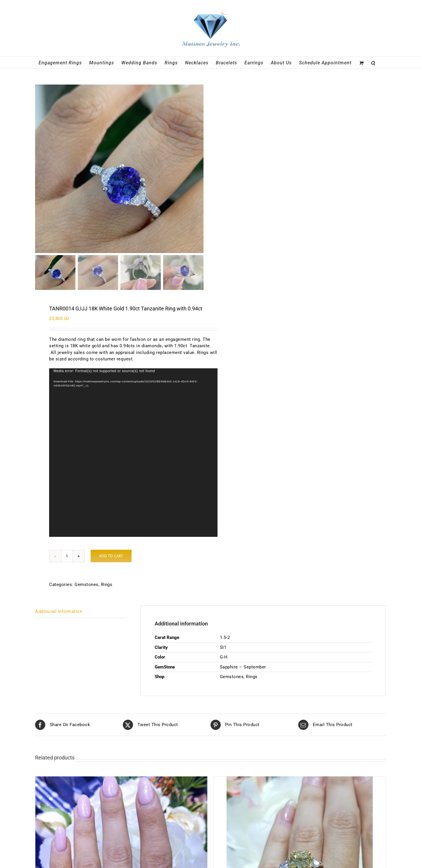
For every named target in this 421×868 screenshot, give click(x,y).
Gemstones (87, 585)
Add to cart (111, 556)
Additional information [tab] (59, 611)
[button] (373, 62)
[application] (133, 453)
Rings (107, 585)
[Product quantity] (67, 556)
